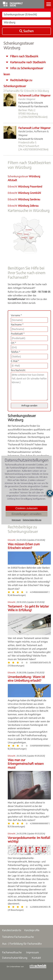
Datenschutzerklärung (15, 958)
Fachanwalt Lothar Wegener (34, 95)
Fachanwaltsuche (12, 952)
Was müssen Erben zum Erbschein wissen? (24, 546)
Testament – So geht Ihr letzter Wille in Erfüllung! (28, 608)
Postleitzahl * (18, 334)
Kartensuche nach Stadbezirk (28, 62)
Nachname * (17, 325)
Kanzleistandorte (12, 930)
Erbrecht (25, 186)
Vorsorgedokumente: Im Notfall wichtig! (29, 839)
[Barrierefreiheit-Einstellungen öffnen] (50, 493)
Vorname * (16, 315)
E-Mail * (15, 361)
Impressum (32, 952)
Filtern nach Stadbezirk (24, 56)
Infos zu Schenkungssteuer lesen (23, 71)
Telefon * (15, 352)
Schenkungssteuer (24, 178)
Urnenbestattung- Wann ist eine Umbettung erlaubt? (26, 679)
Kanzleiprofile (32, 930)
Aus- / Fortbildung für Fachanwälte (22, 944)
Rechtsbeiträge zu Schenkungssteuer (18, 83)
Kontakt (36, 958)
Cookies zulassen (26, 508)
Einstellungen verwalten (26, 514)
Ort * (13, 343)
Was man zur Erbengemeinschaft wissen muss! (26, 764)
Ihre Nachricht (18, 370)
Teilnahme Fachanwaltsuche (18, 937)
